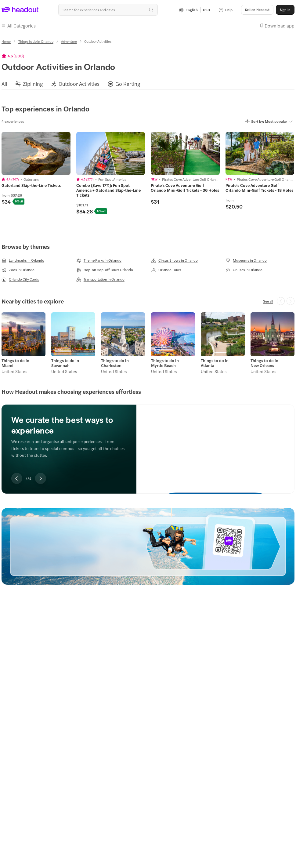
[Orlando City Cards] (20, 279)
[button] (257, 10)
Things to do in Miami (15, 363)
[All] (4, 84)
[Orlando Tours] (166, 270)
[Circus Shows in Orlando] (174, 260)
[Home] (6, 41)
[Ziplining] (33, 84)
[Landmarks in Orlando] (23, 260)
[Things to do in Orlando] (36, 41)
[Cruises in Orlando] (244, 270)
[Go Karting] (128, 84)
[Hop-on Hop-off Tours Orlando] (105, 270)
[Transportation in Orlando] (100, 279)
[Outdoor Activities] (79, 84)
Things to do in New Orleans (264, 363)
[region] (148, 84)
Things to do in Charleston (115, 363)
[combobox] (108, 10)
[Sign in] (285, 10)
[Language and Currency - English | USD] (194, 10)
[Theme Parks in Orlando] (99, 260)
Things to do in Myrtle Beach (165, 363)
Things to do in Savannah (65, 363)
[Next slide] (41, 478)
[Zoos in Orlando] (18, 270)
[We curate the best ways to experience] (215, 444)
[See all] (268, 301)
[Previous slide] (17, 478)
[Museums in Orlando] (246, 260)
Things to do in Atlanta (215, 363)
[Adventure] (69, 41)
